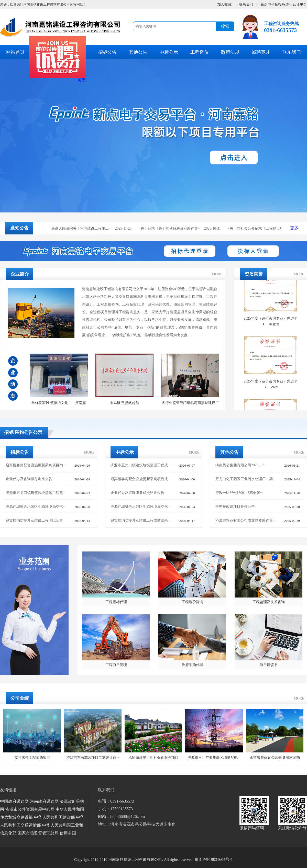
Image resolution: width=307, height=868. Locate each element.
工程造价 (200, 52)
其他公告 (138, 52)
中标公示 (169, 52)
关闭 (84, 82)
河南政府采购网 (44, 801)
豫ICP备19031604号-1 (214, 859)
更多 (294, 228)
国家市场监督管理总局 (38, 833)
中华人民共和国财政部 (54, 817)
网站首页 (15, 52)
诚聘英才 (261, 52)
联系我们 (292, 52)
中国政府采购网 (14, 801)
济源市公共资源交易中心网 (30, 809)
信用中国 (68, 833)
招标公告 (107, 52)
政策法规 (230, 52)
